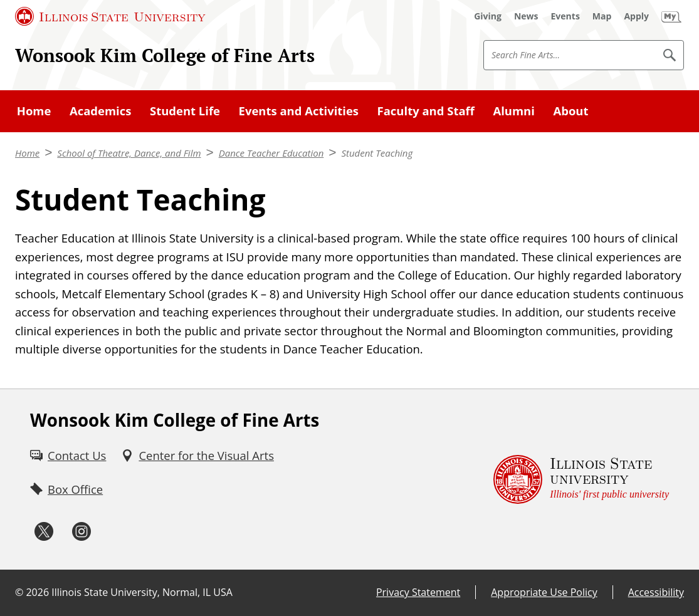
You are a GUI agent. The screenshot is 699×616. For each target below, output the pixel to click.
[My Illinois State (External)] (671, 16)
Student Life (185, 111)
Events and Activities (299, 111)
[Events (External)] (565, 16)
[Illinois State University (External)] (110, 16)
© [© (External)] (19, 592)
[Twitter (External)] (44, 531)
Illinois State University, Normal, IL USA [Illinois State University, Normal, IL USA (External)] (142, 592)
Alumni (513, 111)
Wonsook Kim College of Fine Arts (165, 55)
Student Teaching (377, 153)
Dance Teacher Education (271, 153)
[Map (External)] (602, 16)
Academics (100, 111)
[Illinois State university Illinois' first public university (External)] (581, 479)
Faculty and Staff (426, 111)
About (570, 111)
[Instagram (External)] (81, 531)
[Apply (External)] (636, 16)
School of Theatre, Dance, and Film (129, 153)
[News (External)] (526, 16)
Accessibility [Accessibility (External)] (656, 592)
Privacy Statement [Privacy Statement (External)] (418, 592)
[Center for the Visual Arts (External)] (197, 456)
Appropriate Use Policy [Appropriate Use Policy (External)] (544, 592)
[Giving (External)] (488, 16)
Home (34, 111)
